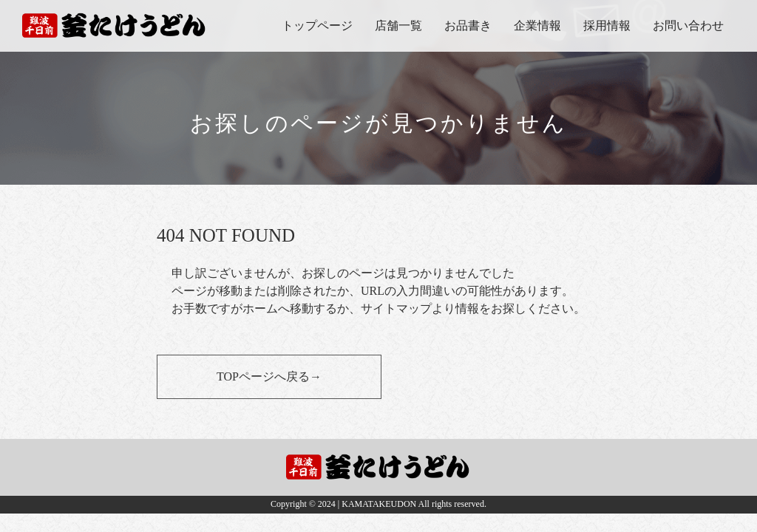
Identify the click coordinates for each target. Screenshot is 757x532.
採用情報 (607, 25)
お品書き (468, 25)
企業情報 (537, 25)
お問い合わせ (688, 25)
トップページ (317, 25)
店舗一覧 (398, 25)
